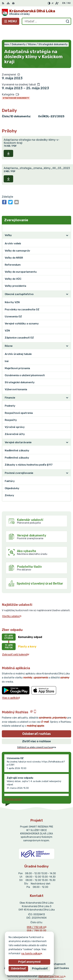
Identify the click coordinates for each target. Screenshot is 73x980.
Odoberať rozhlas (37, 721)
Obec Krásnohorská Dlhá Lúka (46, 968)
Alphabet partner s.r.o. (52, 964)
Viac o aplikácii (11, 685)
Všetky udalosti (12, 604)
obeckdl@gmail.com (37, 925)
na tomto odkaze (19, 953)
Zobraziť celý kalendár (16, 642)
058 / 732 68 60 (37, 915)
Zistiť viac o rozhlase (36, 729)
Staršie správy (14, 787)
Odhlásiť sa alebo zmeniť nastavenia (37, 735)
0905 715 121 (37, 921)
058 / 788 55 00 (36, 918)
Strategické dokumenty (16, 85)
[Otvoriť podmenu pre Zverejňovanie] (67, 215)
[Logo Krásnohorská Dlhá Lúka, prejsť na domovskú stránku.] (36, 12)
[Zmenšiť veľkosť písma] (53, 3)
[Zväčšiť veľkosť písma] (57, 3)
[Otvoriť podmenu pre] (67, 223)
